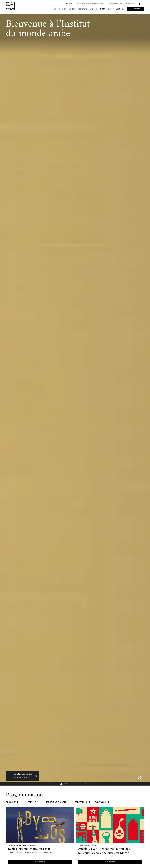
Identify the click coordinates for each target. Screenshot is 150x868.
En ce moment (60, 9)
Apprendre (82, 9)
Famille (32, 802)
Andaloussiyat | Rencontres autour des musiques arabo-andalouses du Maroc (104, 851)
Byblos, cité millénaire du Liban (29, 849)
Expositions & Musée (14, 845)
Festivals (81, 845)
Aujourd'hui (13, 802)
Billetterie (137, 9)
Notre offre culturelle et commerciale (91, 4)
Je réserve (42, 862)
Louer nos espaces (115, 4)
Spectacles (81, 802)
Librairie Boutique (116, 9)
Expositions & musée (55, 802)
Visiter (72, 9)
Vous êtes (70, 4)
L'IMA (103, 9)
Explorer (93, 9)
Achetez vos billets (23, 774)
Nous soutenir (130, 4)
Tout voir (100, 802)
